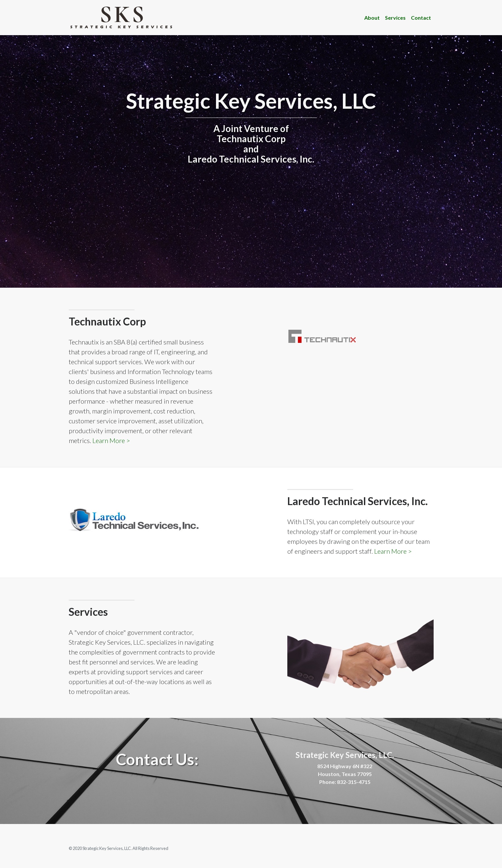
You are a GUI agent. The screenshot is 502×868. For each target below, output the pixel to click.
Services (395, 18)
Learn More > (111, 440)
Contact (421, 18)
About (372, 18)
